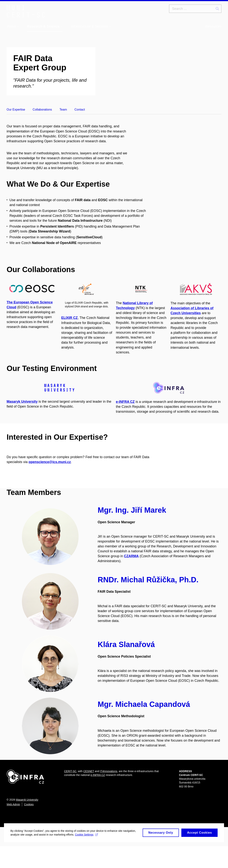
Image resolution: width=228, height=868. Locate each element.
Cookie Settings (103, 860)
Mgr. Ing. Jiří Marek (132, 532)
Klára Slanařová (126, 666)
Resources (213, 26)
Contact (80, 110)
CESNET (89, 793)
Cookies (29, 826)
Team (63, 110)
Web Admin (13, 826)
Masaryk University (27, 821)
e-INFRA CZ (125, 416)
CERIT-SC (70, 793)
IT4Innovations (109, 793)
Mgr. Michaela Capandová (144, 726)
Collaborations (42, 110)
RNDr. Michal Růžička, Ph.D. (148, 601)
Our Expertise (16, 110)
